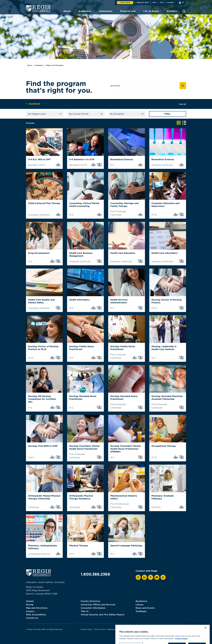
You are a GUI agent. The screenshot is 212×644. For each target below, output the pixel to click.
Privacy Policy (86, 629)
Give (162, 2)
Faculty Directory (91, 601)
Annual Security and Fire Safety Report (103, 615)
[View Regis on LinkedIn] (144, 577)
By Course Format (86, 114)
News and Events (145, 608)
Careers (30, 611)
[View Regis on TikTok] (163, 577)
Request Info (143, 2)
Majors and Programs (55, 65)
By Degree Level (45, 114)
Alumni (170, 2)
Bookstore (141, 601)
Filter (167, 114)
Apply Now (125, 2)
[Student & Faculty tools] (181, 2)
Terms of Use (100, 629)
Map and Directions (37, 608)
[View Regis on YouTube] (157, 577)
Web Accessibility (36, 615)
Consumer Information (93, 608)
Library (140, 604)
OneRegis (141, 611)
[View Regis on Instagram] (138, 577)
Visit (154, 2)
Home (29, 65)
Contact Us (32, 618)
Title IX (85, 611)
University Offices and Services (98, 604)
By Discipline (127, 114)
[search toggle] (184, 11)
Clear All (182, 104)
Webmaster (112, 629)
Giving (30, 604)
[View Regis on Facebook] (151, 577)
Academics (39, 65)
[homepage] (38, 9)
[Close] (206, 639)
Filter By (33, 104)
